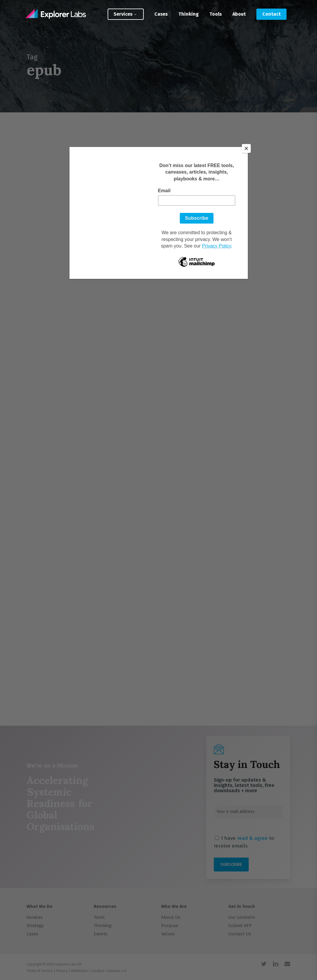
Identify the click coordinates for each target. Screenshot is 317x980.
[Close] (246, 148)
